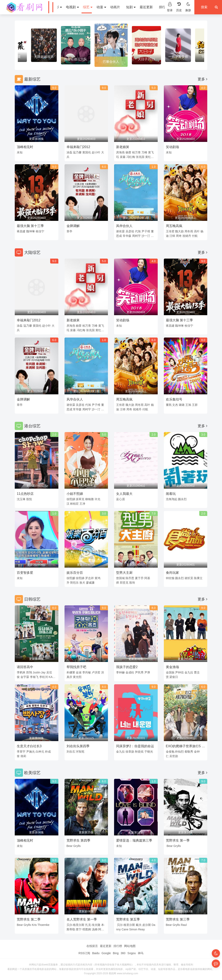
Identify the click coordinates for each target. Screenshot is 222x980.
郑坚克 (124, 583)
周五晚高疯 (174, 226)
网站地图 (130, 946)
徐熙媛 (71, 578)
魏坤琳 (31, 231)
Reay (141, 929)
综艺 (88, 7)
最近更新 (146, 7)
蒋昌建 (21, 231)
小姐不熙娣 (75, 494)
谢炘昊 (189, 578)
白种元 (40, 752)
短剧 (131, 7)
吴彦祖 (130, 231)
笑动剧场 (172, 147)
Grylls (77, 846)
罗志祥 (89, 578)
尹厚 (147, 672)
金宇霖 (25, 677)
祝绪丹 (187, 236)
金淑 (79, 672)
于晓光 (149, 752)
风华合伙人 (124, 226)
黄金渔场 (172, 667)
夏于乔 (139, 578)
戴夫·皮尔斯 (143, 925)
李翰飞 (34, 677)
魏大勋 (179, 231)
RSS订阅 (84, 953)
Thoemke (43, 925)
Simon (133, 929)
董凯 (169, 405)
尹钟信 (179, 672)
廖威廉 (90, 583)
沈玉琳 (21, 499)
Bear (70, 846)
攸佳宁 (40, 231)
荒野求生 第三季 (178, 919)
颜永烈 (182, 499)
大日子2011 (146, 59)
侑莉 (23, 756)
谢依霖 (120, 231)
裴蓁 (123, 157)
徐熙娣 (71, 499)
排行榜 (164, 7)
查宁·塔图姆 (83, 929)
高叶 (197, 231)
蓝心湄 (120, 499)
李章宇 (21, 752)
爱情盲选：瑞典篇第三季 (134, 840)
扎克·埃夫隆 (93, 925)
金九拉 (189, 672)
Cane (125, 929)
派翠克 (80, 499)
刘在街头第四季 (78, 746)
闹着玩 (171, 494)
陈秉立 (198, 578)
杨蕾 (128, 152)
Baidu (96, 953)
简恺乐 (74, 583)
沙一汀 (146, 236)
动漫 (101, 7)
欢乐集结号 (174, 399)
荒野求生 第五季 (128, 919)
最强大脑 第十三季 (30, 226)
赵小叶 (96, 152)
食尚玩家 (172, 573)
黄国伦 (87, 152)
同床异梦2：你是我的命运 (135, 746)
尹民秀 (139, 672)
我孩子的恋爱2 (127, 667)
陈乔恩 (130, 578)
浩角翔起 (172, 499)
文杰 (175, 405)
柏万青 (136, 152)
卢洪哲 (96, 672)
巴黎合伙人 (111, 62)
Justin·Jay (39, 672)
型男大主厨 (124, 573)
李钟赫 (120, 672)
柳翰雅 (89, 499)
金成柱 (130, 672)
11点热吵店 (25, 494)
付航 (195, 236)
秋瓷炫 (139, 752)
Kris (34, 925)
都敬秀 (189, 752)
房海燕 (120, 152)
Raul (184, 925)
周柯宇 (136, 236)
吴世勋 (174, 756)
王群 (195, 405)
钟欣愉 (170, 578)
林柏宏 (74, 504)
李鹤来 (21, 672)
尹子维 (146, 231)
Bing (116, 953)
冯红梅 (131, 157)
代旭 (138, 231)
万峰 (144, 152)
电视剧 (72, 7)
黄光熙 (77, 677)
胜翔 (29, 672)
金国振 (170, 672)
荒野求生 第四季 (78, 840)
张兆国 (140, 157)
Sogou (131, 953)
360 (123, 953)
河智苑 (80, 752)
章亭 (69, 231)
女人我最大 (124, 494)
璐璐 (182, 405)
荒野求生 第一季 (178, 840)
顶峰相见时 (25, 147)
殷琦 (132, 583)
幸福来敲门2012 (78, 147)
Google (106, 953)
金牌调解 (73, 226)
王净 (82, 504)
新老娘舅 (123, 147)
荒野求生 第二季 (29, 919)
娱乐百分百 (75, 573)
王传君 (170, 231)
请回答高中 (25, 667)
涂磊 (69, 152)
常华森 (127, 236)
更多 (202, 79)
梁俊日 (174, 677)
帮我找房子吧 (76, 667)
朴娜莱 (71, 672)
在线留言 (92, 946)
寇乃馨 (77, 152)
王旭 (188, 405)
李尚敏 (87, 672)
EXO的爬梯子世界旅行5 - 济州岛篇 (184, 747)
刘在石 (71, 752)
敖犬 (82, 583)
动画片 (115, 7)
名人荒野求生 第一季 (82, 919)
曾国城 (120, 578)
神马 (141, 953)
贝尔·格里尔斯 (76, 925)
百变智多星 (25, 573)
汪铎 (172, 236)
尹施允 (31, 752)
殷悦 (29, 499)
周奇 (179, 236)
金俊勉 (170, 752)
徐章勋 (130, 752)
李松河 (44, 677)
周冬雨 (189, 231)
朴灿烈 (179, 752)
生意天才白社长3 (29, 746)
